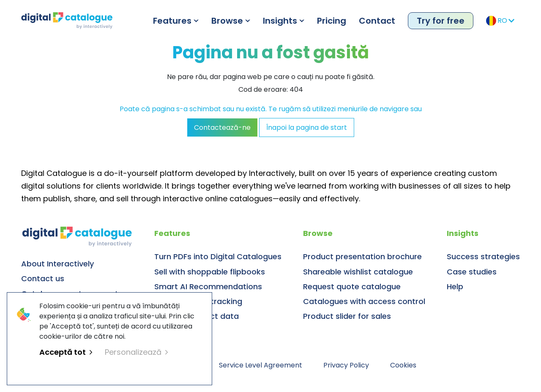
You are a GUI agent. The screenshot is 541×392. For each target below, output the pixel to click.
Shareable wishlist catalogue (358, 272)
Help (455, 286)
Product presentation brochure (362, 256)
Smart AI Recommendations (208, 286)
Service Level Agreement (261, 365)
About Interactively (57, 264)
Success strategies (483, 256)
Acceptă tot (66, 352)
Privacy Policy (346, 365)
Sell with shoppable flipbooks (210, 272)
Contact (377, 21)
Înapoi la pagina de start (307, 127)
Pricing (332, 21)
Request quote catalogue (352, 286)
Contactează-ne (222, 127)
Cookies (403, 365)
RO (500, 21)
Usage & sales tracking (198, 301)
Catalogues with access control (364, 301)
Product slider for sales (347, 316)
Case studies (472, 272)
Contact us (43, 278)
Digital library (179, 331)
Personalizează (136, 352)
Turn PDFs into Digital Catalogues (218, 256)
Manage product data (197, 316)
